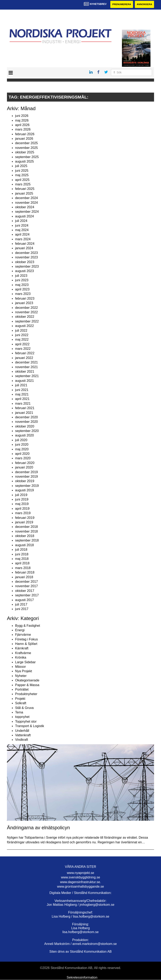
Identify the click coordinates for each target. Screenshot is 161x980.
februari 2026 (25, 134)
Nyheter (21, 676)
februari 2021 (25, 408)
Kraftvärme (23, 653)
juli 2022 (21, 331)
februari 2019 (25, 518)
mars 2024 (23, 239)
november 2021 (26, 367)
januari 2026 (24, 139)
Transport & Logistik (30, 726)
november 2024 (26, 203)
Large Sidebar (25, 662)
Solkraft (21, 703)
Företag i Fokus (26, 639)
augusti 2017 (25, 600)
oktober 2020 (25, 426)
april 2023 (22, 289)
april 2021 (22, 399)
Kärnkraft (22, 648)
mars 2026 (23, 130)
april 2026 (22, 125)
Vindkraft (22, 740)
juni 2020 (22, 445)
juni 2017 (22, 609)
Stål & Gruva (24, 708)
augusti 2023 (25, 271)
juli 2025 (21, 166)
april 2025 (22, 180)
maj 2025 (22, 175)
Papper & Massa (27, 685)
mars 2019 (23, 513)
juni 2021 (22, 390)
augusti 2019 (25, 490)
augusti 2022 (25, 326)
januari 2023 (24, 303)
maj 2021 (22, 394)
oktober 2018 (25, 536)
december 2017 (26, 582)
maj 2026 (22, 120)
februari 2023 (25, 298)
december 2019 (26, 472)
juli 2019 (21, 495)
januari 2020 (24, 468)
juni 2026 (22, 116)
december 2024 (26, 198)
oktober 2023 (25, 262)
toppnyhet (22, 717)
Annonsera (144, 4)
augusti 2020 (25, 436)
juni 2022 (22, 335)
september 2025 (27, 157)
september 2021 (27, 376)
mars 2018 (23, 568)
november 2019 (26, 477)
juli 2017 (21, 604)
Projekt (20, 699)
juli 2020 (21, 440)
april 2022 (22, 344)
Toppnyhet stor (26, 721)
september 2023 (27, 266)
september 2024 (27, 212)
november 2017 (26, 586)
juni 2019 (22, 499)
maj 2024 (22, 230)
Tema (19, 712)
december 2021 (26, 363)
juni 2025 (22, 171)
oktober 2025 (25, 152)
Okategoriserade (27, 680)
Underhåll (22, 731)
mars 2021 (23, 404)
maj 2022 (22, 340)
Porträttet (22, 689)
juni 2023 (22, 280)
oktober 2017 (25, 591)
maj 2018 (22, 559)
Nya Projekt (24, 671)
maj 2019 (22, 504)
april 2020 (22, 454)
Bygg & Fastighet (28, 626)
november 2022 (26, 312)
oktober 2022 (25, 317)
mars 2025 (23, 184)
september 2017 (27, 595)
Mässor (20, 667)
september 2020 (27, 431)
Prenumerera (121, 4)
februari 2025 (25, 189)
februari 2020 (25, 463)
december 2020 (26, 417)
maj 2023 (22, 285)
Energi (20, 630)
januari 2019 (24, 522)
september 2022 (27, 321)
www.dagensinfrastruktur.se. (80, 882)
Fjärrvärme (23, 635)
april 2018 (22, 563)
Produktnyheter (26, 694)
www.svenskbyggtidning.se (80, 878)
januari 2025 (24, 193)
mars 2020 (23, 458)
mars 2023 (23, 294)
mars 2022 (23, 349)
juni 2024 (22, 225)
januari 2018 (24, 577)
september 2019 (27, 486)
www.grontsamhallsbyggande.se (80, 886)
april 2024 (22, 235)
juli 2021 (21, 385)
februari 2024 (25, 244)
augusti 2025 (25, 161)
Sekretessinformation (82, 977)
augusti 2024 (25, 216)
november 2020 (26, 422)
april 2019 (22, 509)
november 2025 (26, 148)
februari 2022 (25, 353)
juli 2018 (21, 550)
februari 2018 (25, 573)
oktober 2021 (25, 372)
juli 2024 (21, 221)
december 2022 (26, 308)
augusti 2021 (25, 381)
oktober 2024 (25, 207)
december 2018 (26, 527)
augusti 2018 (25, 545)
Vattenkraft (23, 735)
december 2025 (26, 143)
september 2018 (27, 541)
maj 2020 (22, 449)
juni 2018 (22, 554)
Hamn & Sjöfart (26, 644)
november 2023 (26, 257)
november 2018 (26, 531)
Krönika (21, 658)
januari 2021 (24, 413)
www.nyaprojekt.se (80, 873)
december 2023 (26, 253)
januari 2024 (24, 248)
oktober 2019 (25, 481)
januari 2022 (24, 358)
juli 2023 (21, 276)
